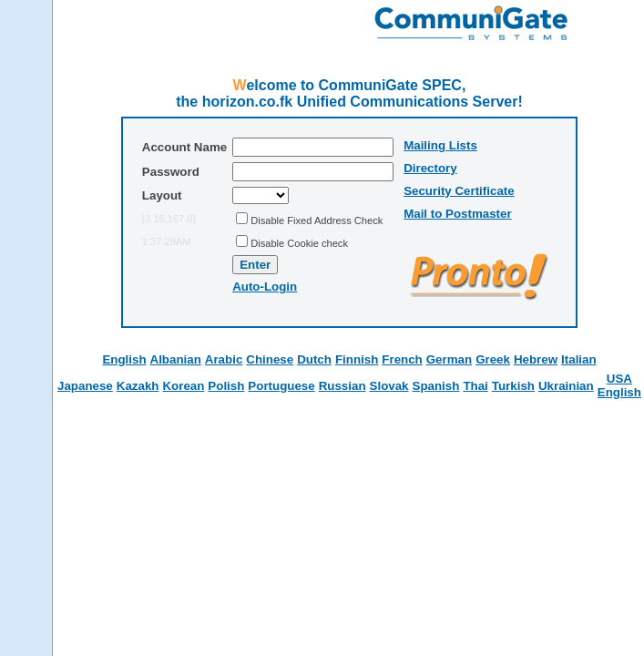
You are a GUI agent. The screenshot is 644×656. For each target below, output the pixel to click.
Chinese (270, 359)
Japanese (85, 386)
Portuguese (281, 386)
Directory (430, 168)
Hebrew (536, 359)
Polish (226, 386)
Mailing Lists (440, 145)
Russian (342, 386)
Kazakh (138, 386)
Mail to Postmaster (458, 214)
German (449, 359)
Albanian (176, 359)
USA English (619, 385)
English (124, 359)
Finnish (357, 359)
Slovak (389, 386)
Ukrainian (566, 386)
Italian (579, 359)
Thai (475, 386)
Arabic (224, 359)
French (402, 359)
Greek (493, 359)
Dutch (314, 359)
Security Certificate (459, 191)
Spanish (436, 386)
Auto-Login (265, 287)
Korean (183, 386)
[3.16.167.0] (169, 219)
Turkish (513, 386)
